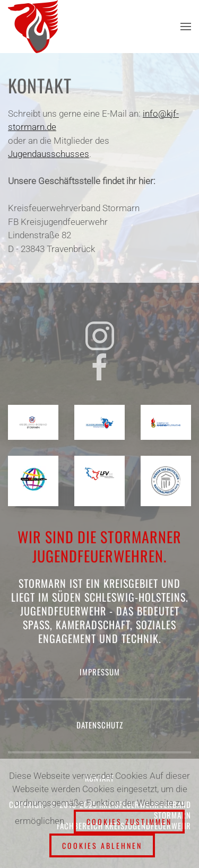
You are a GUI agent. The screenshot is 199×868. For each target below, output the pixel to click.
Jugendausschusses (49, 154)
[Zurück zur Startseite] (35, 27)
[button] (186, 27)
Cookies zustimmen (129, 822)
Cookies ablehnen (102, 845)
